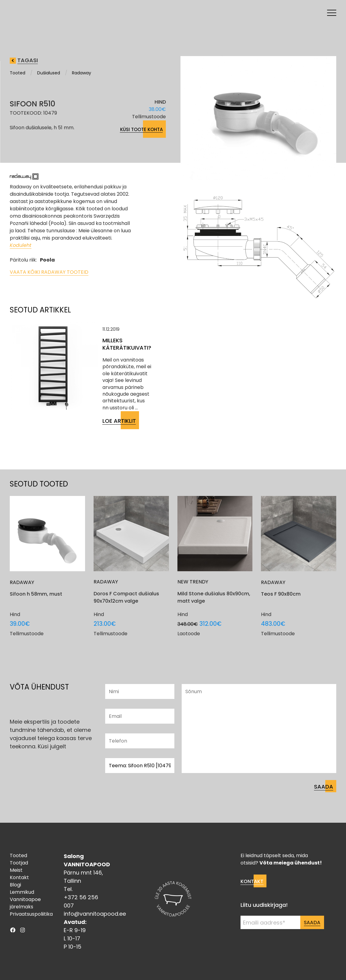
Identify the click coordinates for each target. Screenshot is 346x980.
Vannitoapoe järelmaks (25, 903)
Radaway (82, 73)
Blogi (15, 885)
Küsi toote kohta (141, 129)
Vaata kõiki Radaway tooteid (49, 272)
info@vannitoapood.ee (95, 914)
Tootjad (19, 863)
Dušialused (49, 73)
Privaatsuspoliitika (31, 914)
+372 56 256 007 (81, 901)
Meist (16, 870)
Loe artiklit (119, 421)
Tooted (18, 73)
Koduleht (21, 245)
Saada (312, 923)
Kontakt (19, 877)
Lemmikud (22, 892)
